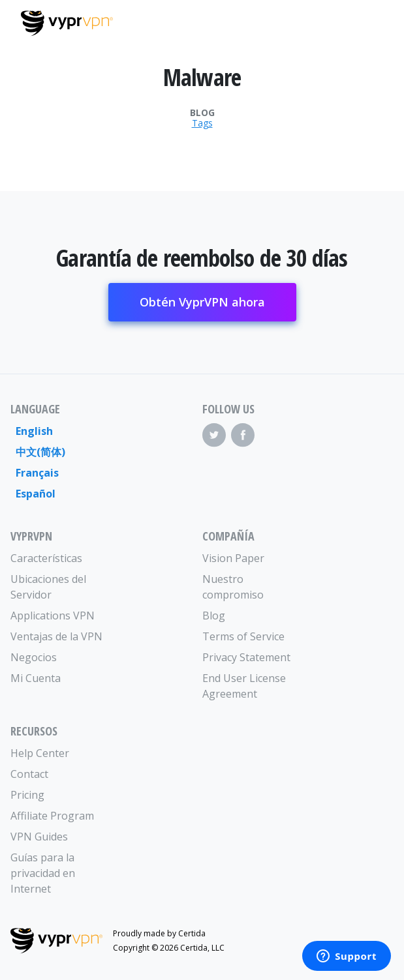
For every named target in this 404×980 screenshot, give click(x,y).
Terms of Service (243, 636)
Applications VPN (53, 616)
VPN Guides (39, 837)
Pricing (27, 795)
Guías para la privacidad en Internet (43, 873)
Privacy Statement (246, 657)
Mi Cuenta (36, 678)
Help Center (40, 753)
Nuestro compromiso (233, 587)
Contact (29, 774)
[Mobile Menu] (372, 22)
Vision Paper (233, 558)
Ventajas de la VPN (56, 636)
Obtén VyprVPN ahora (202, 302)
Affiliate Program (52, 816)
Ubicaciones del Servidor (48, 587)
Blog (202, 113)
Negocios (34, 657)
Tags (202, 123)
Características (46, 558)
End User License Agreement (244, 686)
